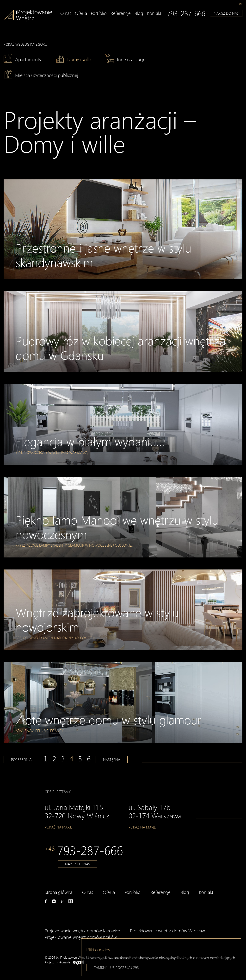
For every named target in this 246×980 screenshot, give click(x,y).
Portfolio (99, 13)
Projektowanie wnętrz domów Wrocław (167, 931)
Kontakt (154, 13)
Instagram (54, 901)
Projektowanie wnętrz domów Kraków (81, 937)
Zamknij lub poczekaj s (116, 968)
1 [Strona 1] (46, 759)
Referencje (121, 13)
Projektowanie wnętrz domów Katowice (82, 931)
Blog (139, 13)
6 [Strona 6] (89, 759)
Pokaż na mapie (58, 827)
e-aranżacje (71, 901)
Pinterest (62, 901)
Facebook (46, 901)
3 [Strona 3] (63, 759)
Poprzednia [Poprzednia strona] (21, 759)
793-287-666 (186, 13)
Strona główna (58, 892)
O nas (66, 13)
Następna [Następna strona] (112, 759)
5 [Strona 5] (80, 759)
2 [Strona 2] (54, 759)
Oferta (81, 13)
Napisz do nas (226, 13)
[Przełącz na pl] (241, 4)
